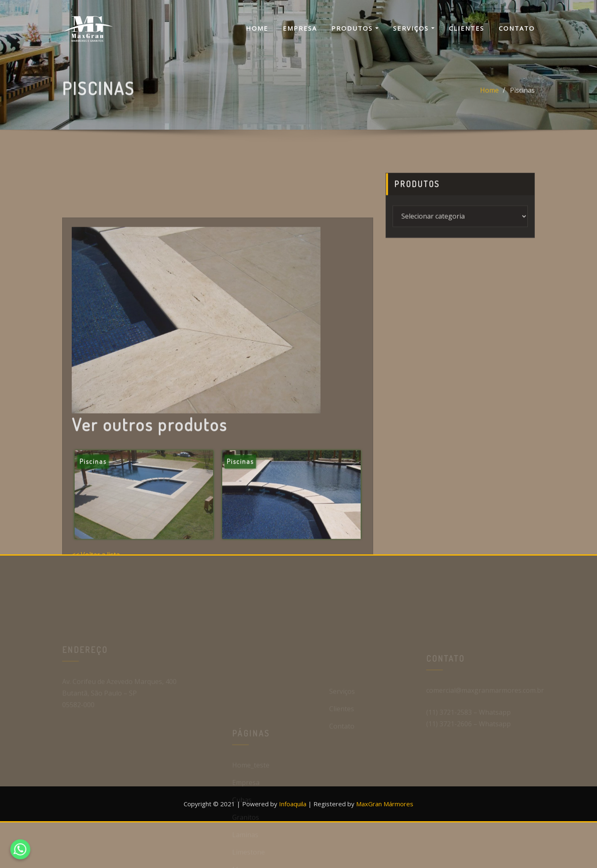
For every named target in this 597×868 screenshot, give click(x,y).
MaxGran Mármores (385, 804)
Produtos (355, 28)
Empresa (300, 28)
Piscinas (522, 94)
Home (257, 28)
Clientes (467, 28)
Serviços (414, 28)
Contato (517, 28)
